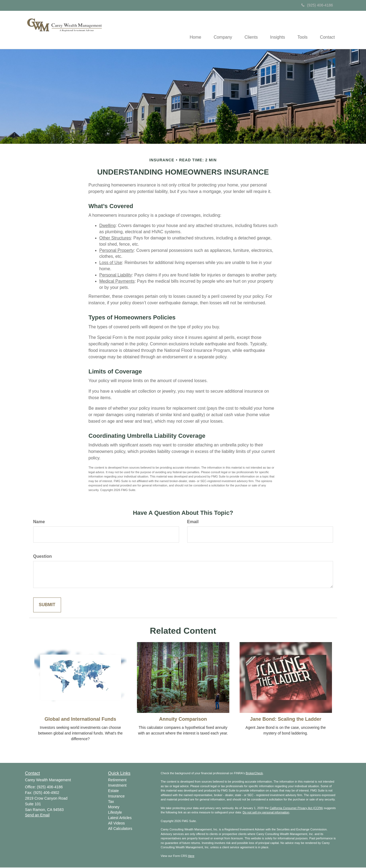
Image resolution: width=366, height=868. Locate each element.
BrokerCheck (254, 774)
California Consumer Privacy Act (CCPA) (296, 809)
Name (39, 522)
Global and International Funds (80, 720)
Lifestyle (115, 813)
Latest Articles (120, 818)
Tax (111, 802)
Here (191, 856)
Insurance (116, 796)
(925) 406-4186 (317, 5)
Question (43, 557)
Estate (113, 791)
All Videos (116, 823)
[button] (218, 30)
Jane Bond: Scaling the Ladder (286, 720)
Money (114, 807)
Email (193, 522)
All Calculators (120, 829)
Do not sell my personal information (266, 813)
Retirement (117, 780)
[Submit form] (47, 605)
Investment (117, 786)
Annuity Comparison (183, 720)
